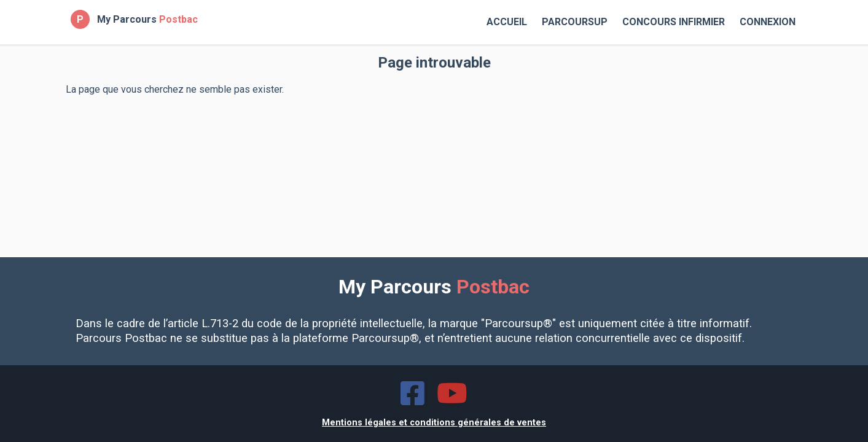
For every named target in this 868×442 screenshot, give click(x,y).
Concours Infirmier (674, 22)
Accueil (507, 22)
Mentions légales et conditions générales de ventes (434, 423)
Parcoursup (575, 22)
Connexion (768, 22)
